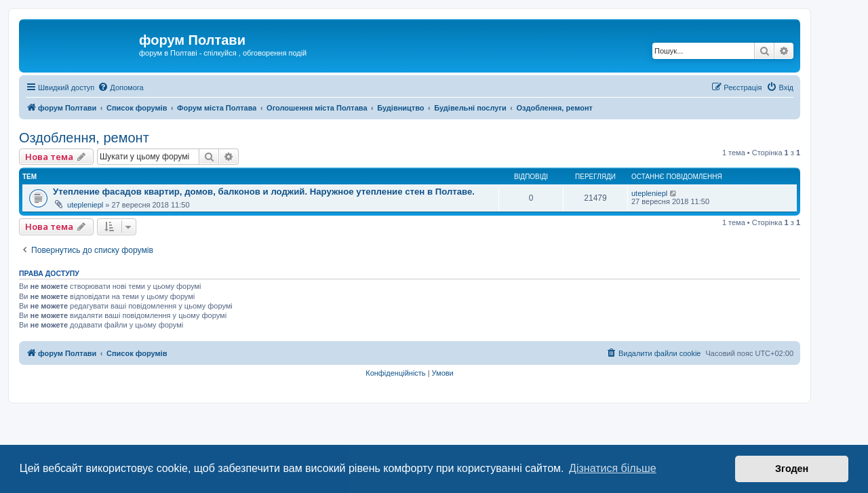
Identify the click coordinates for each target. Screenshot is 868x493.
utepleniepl (85, 205)
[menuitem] (120, 87)
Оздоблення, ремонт (84, 138)
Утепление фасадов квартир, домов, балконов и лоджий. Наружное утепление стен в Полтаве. (264, 192)
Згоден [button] (792, 469)
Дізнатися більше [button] (613, 468)
